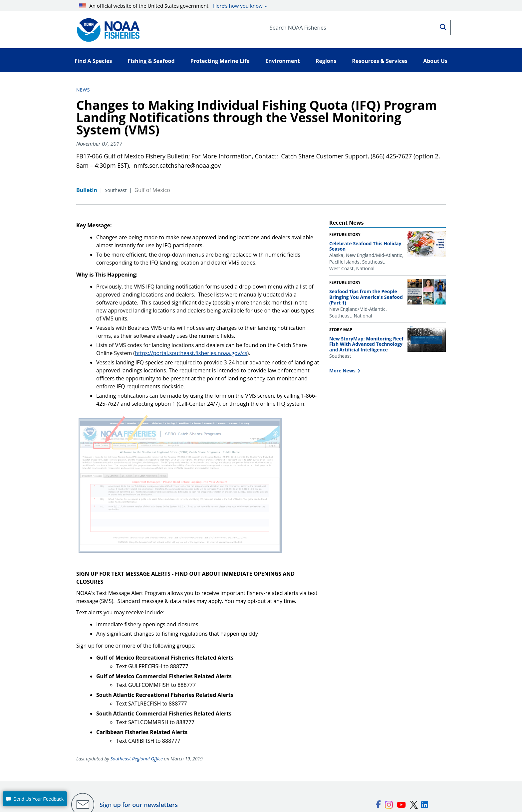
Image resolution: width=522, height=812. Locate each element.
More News (342, 371)
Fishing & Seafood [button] (151, 61)
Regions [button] (326, 61)
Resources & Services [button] (380, 61)
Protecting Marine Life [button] (220, 61)
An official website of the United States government (171, 6)
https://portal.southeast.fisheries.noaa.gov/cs (191, 353)
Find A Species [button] (93, 61)
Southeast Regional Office (137, 759)
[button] (35, 799)
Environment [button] (283, 61)
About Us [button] (435, 61)
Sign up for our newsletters (139, 805)
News (83, 90)
